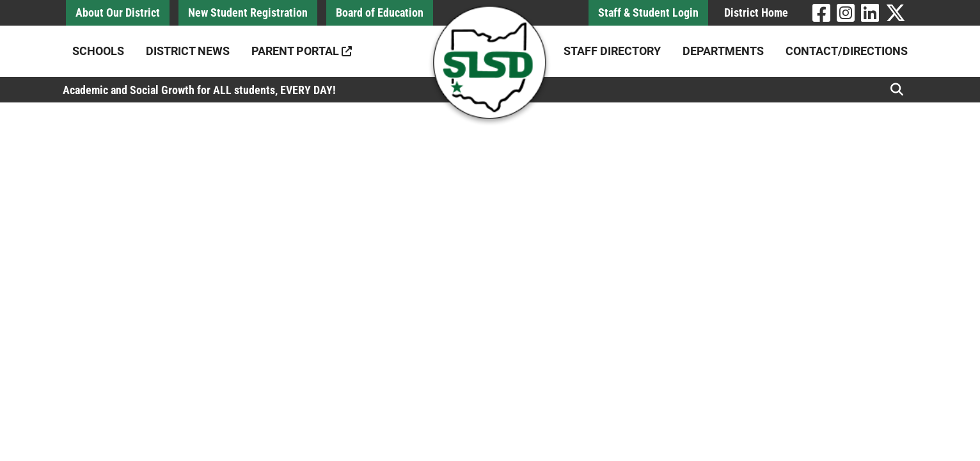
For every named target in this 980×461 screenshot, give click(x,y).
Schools (98, 51)
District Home (756, 12)
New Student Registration (248, 12)
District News (188, 51)
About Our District (118, 12)
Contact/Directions (847, 51)
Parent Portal (302, 51)
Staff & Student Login (648, 12)
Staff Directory (612, 51)
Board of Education (380, 12)
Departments (723, 51)
